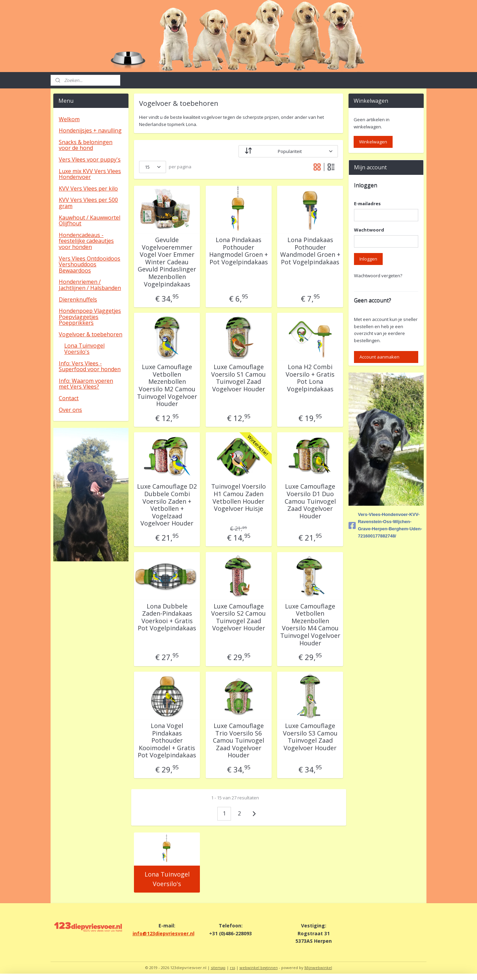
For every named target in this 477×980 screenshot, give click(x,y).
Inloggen (368, 259)
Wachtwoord (369, 230)
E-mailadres (367, 204)
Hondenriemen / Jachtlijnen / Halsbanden (90, 285)
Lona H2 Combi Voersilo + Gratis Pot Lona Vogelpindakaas (310, 378)
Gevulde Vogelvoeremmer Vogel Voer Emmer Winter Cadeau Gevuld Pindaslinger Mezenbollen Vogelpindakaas (167, 262)
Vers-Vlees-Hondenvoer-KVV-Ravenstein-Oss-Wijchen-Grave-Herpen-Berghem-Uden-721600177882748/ (385, 525)
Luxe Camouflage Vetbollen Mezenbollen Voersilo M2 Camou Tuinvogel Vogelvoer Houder (167, 386)
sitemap (218, 968)
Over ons (70, 410)
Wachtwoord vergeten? (378, 276)
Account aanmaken (379, 357)
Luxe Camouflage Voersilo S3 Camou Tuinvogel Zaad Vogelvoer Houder (310, 737)
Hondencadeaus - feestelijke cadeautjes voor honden (86, 241)
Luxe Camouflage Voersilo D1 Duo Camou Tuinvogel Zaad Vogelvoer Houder (310, 501)
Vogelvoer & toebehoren (91, 334)
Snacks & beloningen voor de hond (86, 145)
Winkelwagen (373, 142)
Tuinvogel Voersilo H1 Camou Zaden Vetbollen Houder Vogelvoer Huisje (238, 498)
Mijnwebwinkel (318, 968)
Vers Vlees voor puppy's (90, 159)
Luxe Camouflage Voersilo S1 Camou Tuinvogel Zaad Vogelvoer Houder (238, 378)
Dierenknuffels (78, 299)
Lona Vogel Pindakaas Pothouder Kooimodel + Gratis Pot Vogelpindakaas (167, 741)
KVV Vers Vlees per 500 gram (88, 203)
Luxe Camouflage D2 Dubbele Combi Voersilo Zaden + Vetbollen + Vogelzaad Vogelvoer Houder (167, 505)
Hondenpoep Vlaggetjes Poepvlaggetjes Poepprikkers (90, 317)
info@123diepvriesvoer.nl (163, 933)
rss (233, 968)
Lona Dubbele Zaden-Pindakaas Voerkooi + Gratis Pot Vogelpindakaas (167, 617)
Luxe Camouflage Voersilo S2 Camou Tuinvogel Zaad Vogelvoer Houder (238, 617)
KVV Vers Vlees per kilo (88, 188)
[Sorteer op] (288, 151)
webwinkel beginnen (259, 968)
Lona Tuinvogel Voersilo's (167, 879)
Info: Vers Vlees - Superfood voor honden (90, 366)
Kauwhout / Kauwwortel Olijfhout (90, 221)
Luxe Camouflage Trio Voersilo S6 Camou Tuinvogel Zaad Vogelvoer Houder (238, 741)
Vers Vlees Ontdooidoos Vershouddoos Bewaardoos (90, 264)
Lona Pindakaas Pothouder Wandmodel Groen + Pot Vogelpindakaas (310, 251)
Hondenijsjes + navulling (90, 130)
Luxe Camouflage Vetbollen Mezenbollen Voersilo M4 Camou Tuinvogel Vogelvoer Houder (310, 625)
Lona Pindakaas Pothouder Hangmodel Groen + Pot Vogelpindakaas (238, 251)
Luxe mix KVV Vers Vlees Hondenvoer (90, 174)
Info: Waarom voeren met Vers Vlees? (86, 384)
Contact (69, 398)
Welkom (69, 119)
